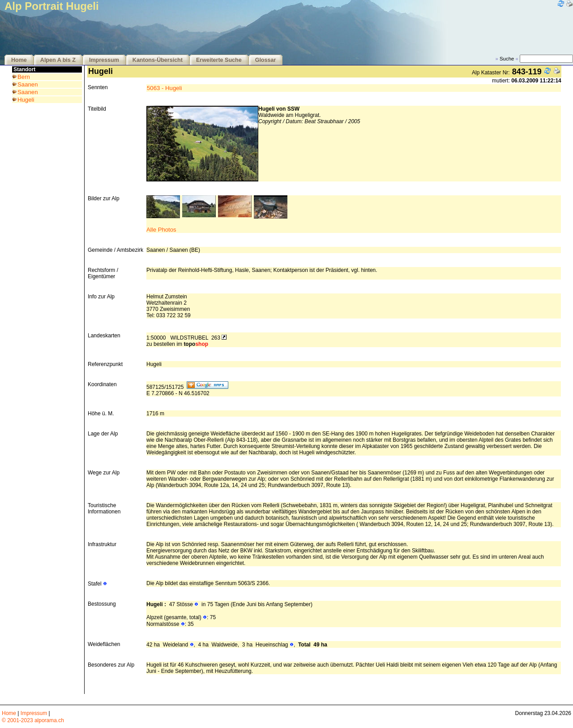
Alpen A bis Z (58, 60)
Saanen (28, 84)
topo (196, 344)
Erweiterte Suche (219, 60)
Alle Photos (161, 230)
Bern (24, 77)
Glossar (266, 60)
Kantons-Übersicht (158, 60)
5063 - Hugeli (164, 88)
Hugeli (26, 100)
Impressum (104, 60)
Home (19, 60)
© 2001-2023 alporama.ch (33, 720)
